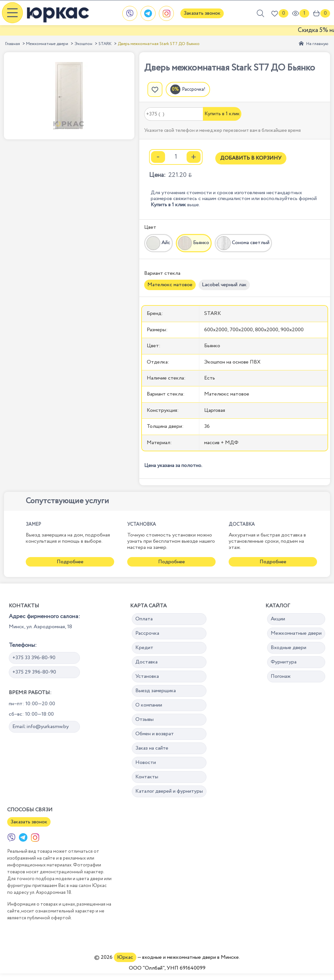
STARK (105, 44)
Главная (13, 44)
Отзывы (144, 719)
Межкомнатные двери (47, 44)
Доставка (146, 662)
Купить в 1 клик (222, 114)
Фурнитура (284, 662)
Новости (146, 762)
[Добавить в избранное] (155, 89)
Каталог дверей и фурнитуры (169, 791)
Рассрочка (147, 633)
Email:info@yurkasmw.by (41, 727)
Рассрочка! (194, 89)
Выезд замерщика (156, 691)
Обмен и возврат (155, 734)
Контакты (147, 777)
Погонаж (281, 676)
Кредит (144, 648)
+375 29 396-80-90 (34, 672)
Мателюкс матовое (170, 285)
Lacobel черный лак (224, 285)
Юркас (125, 957)
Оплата (144, 619)
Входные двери (288, 648)
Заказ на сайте (152, 748)
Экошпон (83, 44)
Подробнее (70, 562)
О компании (149, 705)
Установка (147, 676)
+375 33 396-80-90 (34, 658)
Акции (278, 619)
